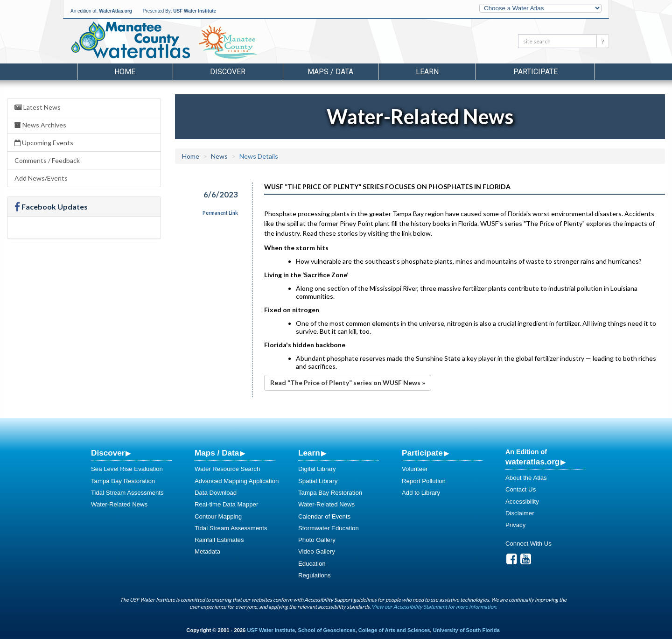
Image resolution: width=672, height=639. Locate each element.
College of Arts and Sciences (394, 630)
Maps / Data (217, 453)
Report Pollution (424, 481)
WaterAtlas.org (115, 11)
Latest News (38, 107)
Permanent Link (220, 213)
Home (125, 72)
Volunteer (415, 469)
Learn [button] (427, 72)
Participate (422, 453)
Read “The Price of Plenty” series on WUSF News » (348, 383)
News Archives (40, 125)
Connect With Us (528, 544)
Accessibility (522, 502)
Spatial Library (318, 481)
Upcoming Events (44, 143)
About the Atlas (526, 478)
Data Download (216, 493)
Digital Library (317, 469)
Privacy (515, 525)
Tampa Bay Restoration (123, 481)
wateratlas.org (532, 462)
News (219, 156)
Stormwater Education (329, 528)
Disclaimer (520, 513)
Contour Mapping (218, 516)
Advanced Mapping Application (237, 481)
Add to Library (421, 493)
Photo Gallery (317, 540)
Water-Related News (119, 504)
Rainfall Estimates (219, 540)
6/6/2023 (221, 194)
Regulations (315, 575)
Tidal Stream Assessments (127, 493)
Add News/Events (41, 178)
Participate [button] (535, 72)
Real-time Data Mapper (226, 504)
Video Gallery (317, 551)
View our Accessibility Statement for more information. (434, 607)
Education (312, 564)
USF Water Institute (195, 11)
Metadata (207, 551)
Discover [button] (228, 72)
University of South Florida (466, 630)
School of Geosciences (326, 630)
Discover (108, 453)
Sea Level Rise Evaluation (127, 469)
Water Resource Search (227, 469)
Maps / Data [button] (330, 72)
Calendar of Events (324, 516)
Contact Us (521, 489)
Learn (309, 453)
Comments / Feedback (47, 160)
